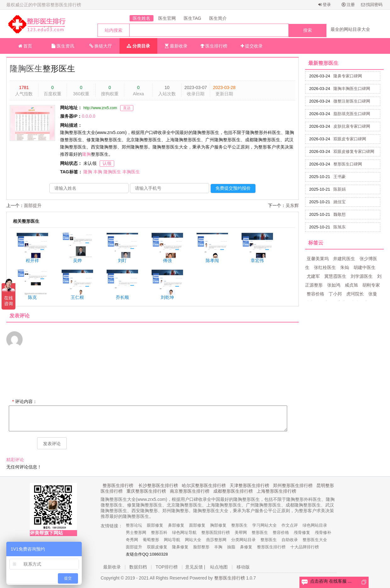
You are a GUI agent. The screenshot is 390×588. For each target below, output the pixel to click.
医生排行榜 (214, 46)
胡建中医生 (365, 267)
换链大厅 (101, 46)
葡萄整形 (151, 540)
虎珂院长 (355, 294)
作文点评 (290, 525)
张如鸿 (334, 285)
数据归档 (138, 567)
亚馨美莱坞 (318, 259)
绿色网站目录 (315, 525)
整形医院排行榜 (216, 532)
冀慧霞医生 (335, 276)
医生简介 (218, 18)
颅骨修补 (323, 532)
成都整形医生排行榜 (233, 491)
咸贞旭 (351, 285)
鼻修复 (246, 547)
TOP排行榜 (167, 567)
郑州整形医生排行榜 (293, 485)
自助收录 (290, 540)
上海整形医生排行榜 (276, 491)
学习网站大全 (265, 525)
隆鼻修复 (180, 547)
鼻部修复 (176, 525)
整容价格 (315, 294)
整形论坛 (134, 525)
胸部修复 (218, 525)
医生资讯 (63, 46)
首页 (25, 46)
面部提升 (33, 205)
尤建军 (313, 276)
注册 (348, 5)
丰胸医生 (131, 172)
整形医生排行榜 (118, 485)
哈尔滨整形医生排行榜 (204, 485)
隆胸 (86, 154)
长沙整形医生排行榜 (158, 485)
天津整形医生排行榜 (249, 485)
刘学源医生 (362, 276)
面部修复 (197, 525)
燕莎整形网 (216, 540)
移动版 (243, 567)
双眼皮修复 (157, 547)
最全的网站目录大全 (350, 29)
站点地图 (219, 567)
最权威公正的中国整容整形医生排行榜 (44, 5)
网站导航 (172, 540)
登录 (325, 5)
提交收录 (252, 46)
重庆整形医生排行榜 (146, 491)
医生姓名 (142, 18)
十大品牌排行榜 (305, 547)
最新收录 (176, 46)
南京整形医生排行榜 (190, 491)
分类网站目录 (243, 540)
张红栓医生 (325, 267)
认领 (107, 163)
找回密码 (372, 5)
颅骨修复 (302, 532)
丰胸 (98, 172)
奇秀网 (132, 540)
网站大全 (193, 540)
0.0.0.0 (89, 116)
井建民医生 (344, 259)
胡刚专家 (371, 285)
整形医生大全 (315, 540)
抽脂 (231, 547)
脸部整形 (201, 547)
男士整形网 (136, 532)
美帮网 (241, 532)
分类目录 (138, 46)
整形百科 (159, 532)
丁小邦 (335, 294)
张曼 (373, 294)
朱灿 (345, 267)
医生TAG (192, 18)
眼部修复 (155, 525)
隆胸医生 (26, 69)
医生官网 (167, 18)
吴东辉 (292, 205)
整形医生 (239, 525)
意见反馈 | (195, 567)
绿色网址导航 (184, 532)
